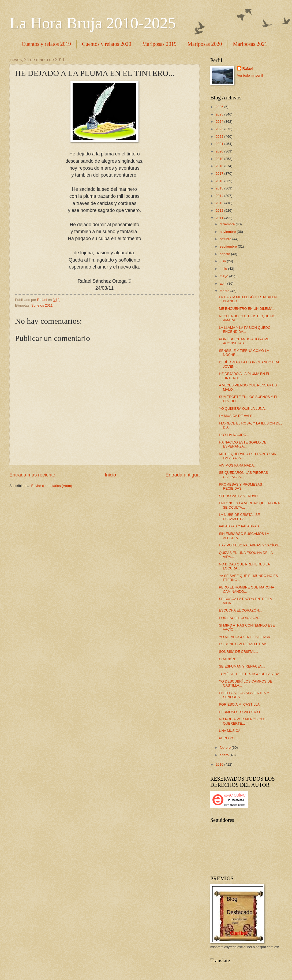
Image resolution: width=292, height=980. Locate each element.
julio (223, 261)
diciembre (228, 224)
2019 (220, 159)
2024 (220, 122)
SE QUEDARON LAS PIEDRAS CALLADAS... (243, 475)
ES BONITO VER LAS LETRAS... (245, 644)
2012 (220, 210)
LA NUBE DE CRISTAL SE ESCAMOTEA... (239, 517)
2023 (220, 129)
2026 (220, 107)
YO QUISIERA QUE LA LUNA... (243, 409)
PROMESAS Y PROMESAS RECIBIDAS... (240, 486)
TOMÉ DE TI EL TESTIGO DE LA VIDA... (250, 674)
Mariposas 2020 (205, 44)
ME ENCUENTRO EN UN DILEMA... (247, 309)
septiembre (229, 246)
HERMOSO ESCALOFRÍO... (241, 712)
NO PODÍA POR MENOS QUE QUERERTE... (242, 721)
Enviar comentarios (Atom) (52, 486)
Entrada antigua (183, 475)
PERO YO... (228, 738)
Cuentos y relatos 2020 (107, 44)
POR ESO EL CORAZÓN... (240, 618)
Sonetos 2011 (42, 305)
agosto (225, 254)
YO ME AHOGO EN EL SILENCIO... (247, 637)
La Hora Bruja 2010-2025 (93, 23)
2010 (220, 764)
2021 (220, 144)
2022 (220, 137)
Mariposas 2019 (159, 44)
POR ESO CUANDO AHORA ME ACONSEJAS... (244, 341)
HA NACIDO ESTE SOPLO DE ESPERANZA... (243, 444)
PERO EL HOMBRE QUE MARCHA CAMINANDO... (246, 589)
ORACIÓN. (227, 659)
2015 (220, 188)
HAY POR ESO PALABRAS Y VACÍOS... (250, 545)
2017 (220, 174)
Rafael (248, 68)
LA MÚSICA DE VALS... (237, 416)
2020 (220, 151)
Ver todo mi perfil (250, 75)
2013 (220, 203)
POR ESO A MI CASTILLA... (241, 704)
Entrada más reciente (32, 475)
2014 (220, 196)
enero (225, 755)
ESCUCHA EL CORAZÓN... (240, 610)
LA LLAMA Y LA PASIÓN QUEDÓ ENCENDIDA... (245, 330)
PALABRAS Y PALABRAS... (240, 526)
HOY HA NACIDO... (234, 435)
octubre (226, 239)
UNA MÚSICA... (231, 731)
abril (223, 283)
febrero (226, 748)
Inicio (110, 475)
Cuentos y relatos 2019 (46, 44)
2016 (220, 181)
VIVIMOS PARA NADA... (238, 465)
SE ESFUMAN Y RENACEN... (242, 666)
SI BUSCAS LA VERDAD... (240, 496)
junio (224, 269)
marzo (225, 291)
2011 (220, 218)
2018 (220, 166)
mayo (224, 276)
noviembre (228, 232)
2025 (220, 114)
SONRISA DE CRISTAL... (238, 652)
